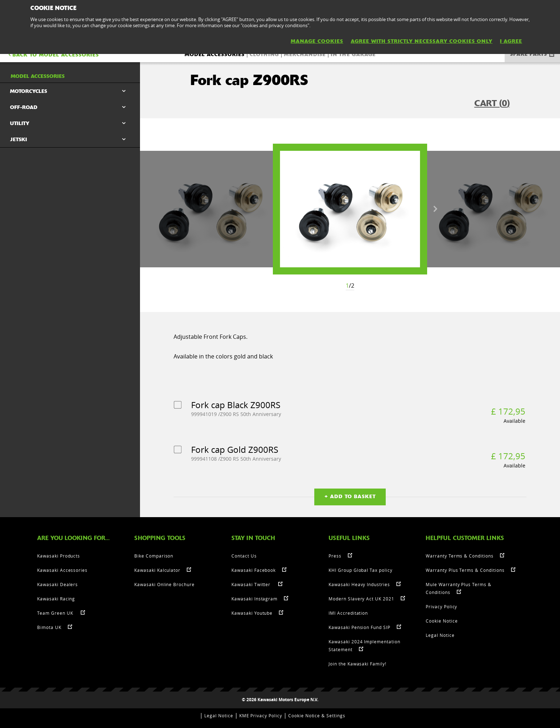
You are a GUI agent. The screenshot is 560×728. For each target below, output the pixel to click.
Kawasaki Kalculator (157, 570)
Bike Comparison (154, 556)
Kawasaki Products (59, 556)
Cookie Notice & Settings (317, 715)
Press (335, 556)
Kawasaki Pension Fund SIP (359, 627)
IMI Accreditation (348, 613)
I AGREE (511, 41)
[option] (350, 209)
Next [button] (435, 209)
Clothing (264, 54)
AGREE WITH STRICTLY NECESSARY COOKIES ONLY (422, 41)
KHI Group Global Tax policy (361, 570)
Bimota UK (49, 627)
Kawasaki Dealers (57, 584)
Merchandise (305, 54)
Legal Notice (440, 635)
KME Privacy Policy (261, 715)
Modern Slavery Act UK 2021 (361, 599)
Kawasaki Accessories (62, 570)
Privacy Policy (441, 606)
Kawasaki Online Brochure (164, 584)
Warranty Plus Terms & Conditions (465, 570)
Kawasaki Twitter (252, 584)
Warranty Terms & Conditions (460, 556)
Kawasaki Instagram (254, 599)
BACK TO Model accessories (53, 55)
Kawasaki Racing (56, 599)
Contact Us (244, 556)
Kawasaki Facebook (254, 570)
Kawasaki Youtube (252, 613)
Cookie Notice (442, 621)
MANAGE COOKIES (317, 41)
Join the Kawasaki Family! (357, 664)
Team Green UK (56, 613)
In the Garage (353, 54)
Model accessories (215, 54)
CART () (492, 103)
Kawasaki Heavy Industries (359, 584)
